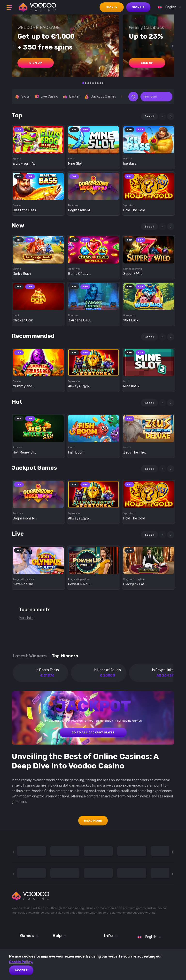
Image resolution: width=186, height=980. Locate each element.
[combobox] (168, 7)
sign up (138, 7)
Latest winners (30, 656)
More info (26, 618)
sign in (112, 7)
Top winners (65, 656)
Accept (21, 970)
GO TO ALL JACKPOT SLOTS (93, 732)
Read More (93, 821)
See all (149, 116)
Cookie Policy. (21, 962)
